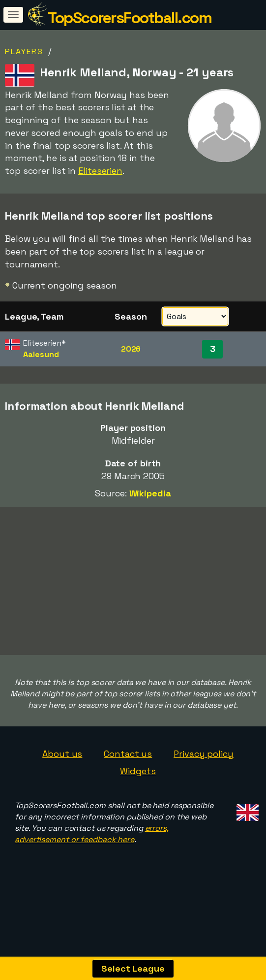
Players (24, 51)
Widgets (138, 784)
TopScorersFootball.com (130, 18)
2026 (131, 349)
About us (62, 766)
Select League (133, 968)
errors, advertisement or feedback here (92, 846)
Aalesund (41, 354)
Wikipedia (150, 493)
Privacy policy (204, 766)
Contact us (128, 766)
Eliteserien (100, 171)
